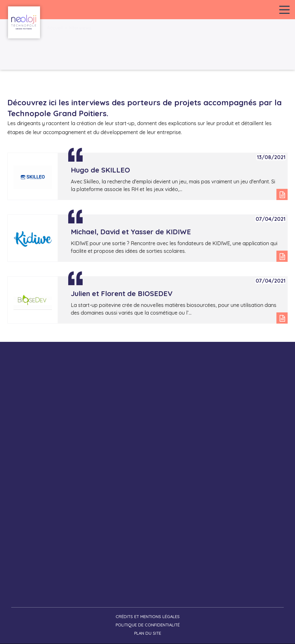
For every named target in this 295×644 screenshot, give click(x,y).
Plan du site (148, 633)
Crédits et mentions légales (148, 616)
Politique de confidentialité (148, 625)
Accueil (55, 28)
